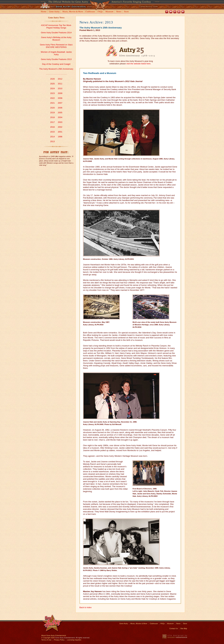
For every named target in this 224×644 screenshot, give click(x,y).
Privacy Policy (59, 640)
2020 (52, 108)
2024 (52, 88)
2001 (60, 132)
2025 (52, 84)
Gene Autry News (56, 18)
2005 (60, 113)
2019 (52, 113)
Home (43, 12)
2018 (52, 117)
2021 (52, 103)
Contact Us (174, 628)
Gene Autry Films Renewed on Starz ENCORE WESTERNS (56, 46)
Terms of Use (46, 640)
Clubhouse (90, 12)
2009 (60, 93)
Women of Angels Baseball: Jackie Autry (56, 53)
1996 (60, 137)
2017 (52, 122)
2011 (60, 84)
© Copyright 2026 (48, 638)
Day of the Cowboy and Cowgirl (56, 64)
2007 (60, 103)
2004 (60, 117)
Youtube (171, 12)
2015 (52, 132)
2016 (52, 127)
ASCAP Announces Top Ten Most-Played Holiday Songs (56, 26)
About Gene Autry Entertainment (54, 635)
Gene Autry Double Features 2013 (56, 59)
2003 (60, 122)
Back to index (86, 607)
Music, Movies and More (73, 12)
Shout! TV (179, 12)
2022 (52, 98)
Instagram (175, 12)
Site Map (184, 628)
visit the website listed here (138, 64)
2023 (52, 93)
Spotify (183, 12)
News (119, 12)
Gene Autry (54, 12)
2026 (52, 79)
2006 (60, 108)
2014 (52, 137)
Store (127, 12)
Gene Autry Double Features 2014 (56, 33)
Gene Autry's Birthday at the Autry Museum (56, 39)
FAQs (100, 12)
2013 (52, 141)
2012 (60, 79)
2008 (60, 98)
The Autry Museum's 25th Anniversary (56, 69)
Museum (110, 12)
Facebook (167, 12)
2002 (60, 127)
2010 (60, 88)
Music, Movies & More (139, 623)
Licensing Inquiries (74, 640)
